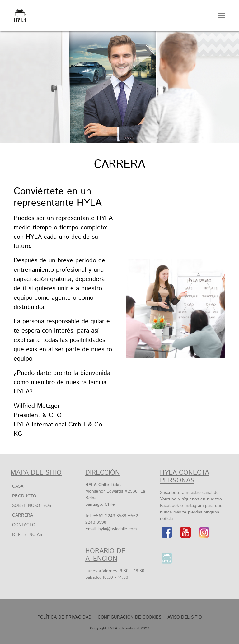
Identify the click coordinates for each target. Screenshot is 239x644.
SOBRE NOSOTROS (32, 506)
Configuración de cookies (129, 617)
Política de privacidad (64, 617)
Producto (24, 496)
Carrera (23, 515)
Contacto (24, 525)
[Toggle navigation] (222, 16)
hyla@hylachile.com (117, 529)
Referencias (27, 535)
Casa (18, 486)
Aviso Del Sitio (185, 617)
